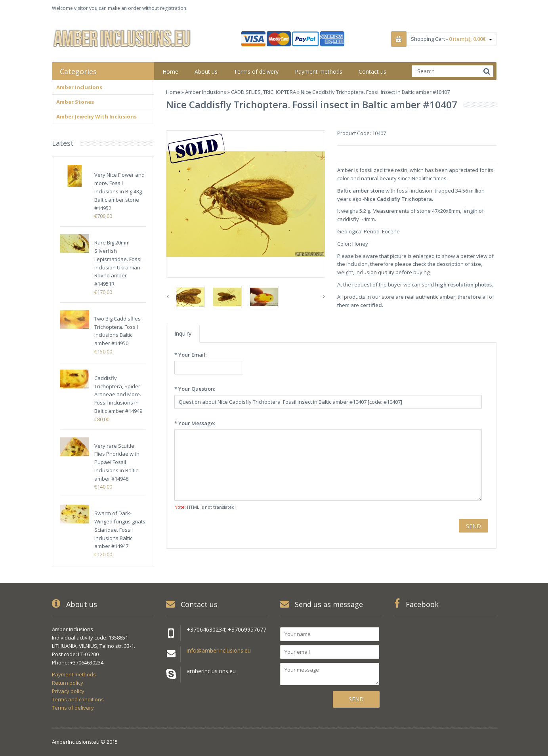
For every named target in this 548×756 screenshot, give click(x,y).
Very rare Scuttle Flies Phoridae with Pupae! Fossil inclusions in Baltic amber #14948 (117, 462)
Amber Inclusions (206, 92)
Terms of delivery (73, 708)
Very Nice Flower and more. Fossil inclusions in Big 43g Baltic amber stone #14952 (119, 191)
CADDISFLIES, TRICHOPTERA (263, 92)
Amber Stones (75, 102)
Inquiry (183, 333)
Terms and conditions (78, 699)
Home (173, 92)
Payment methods (74, 674)
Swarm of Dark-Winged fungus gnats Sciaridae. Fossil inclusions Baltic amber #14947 (120, 530)
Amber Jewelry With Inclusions (96, 116)
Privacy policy (68, 691)
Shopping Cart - (452, 39)
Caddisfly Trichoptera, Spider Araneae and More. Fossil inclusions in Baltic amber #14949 (118, 394)
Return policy (68, 683)
